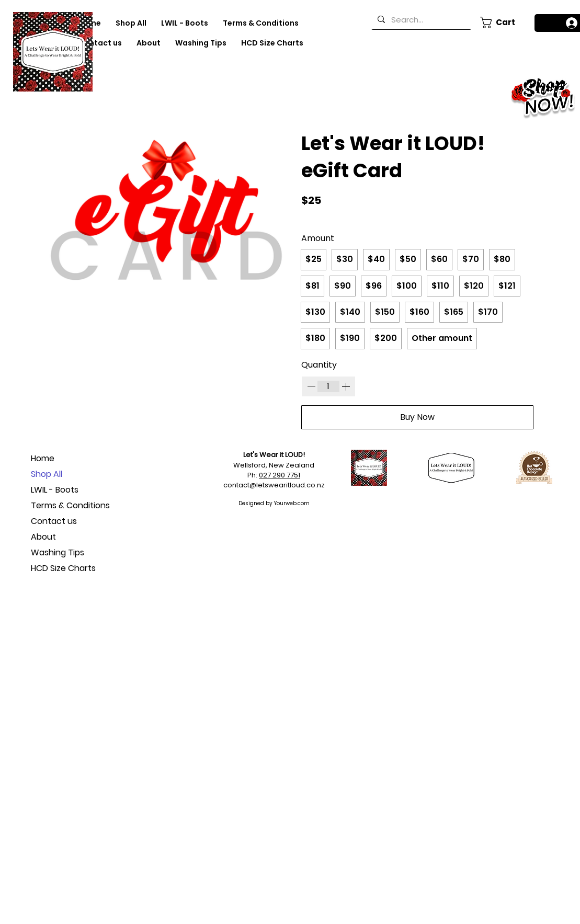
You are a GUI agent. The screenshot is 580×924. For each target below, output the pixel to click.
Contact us (54, 521)
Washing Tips (58, 552)
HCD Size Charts (63, 568)
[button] (501, 22)
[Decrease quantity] (311, 386)
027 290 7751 (280, 475)
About (43, 537)
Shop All (47, 474)
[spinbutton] (328, 386)
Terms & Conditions (68, 505)
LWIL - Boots (55, 490)
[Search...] (420, 19)
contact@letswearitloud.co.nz (274, 485)
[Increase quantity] (346, 386)
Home (43, 458)
